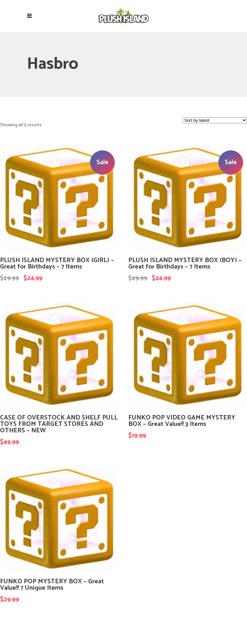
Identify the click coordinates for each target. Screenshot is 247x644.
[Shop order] (215, 120)
